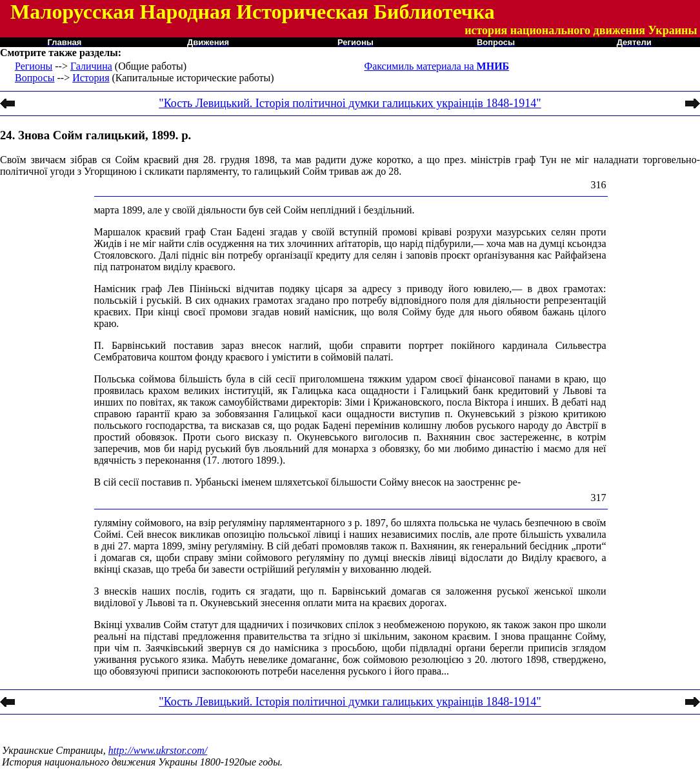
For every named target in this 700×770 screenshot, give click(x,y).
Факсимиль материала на (437, 66)
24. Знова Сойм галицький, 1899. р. (95, 135)
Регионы (34, 66)
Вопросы (35, 78)
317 (599, 498)
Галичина (91, 66)
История (91, 78)
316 (599, 185)
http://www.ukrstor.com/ (158, 750)
